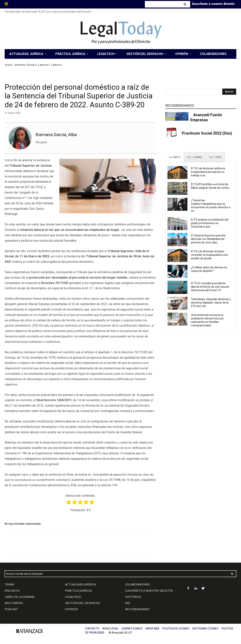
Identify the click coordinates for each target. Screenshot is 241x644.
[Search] (185, 4)
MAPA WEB (152, 629)
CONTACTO (92, 629)
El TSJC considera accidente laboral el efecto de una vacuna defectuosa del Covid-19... (210, 287)
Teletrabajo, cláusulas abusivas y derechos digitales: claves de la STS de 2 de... (211, 303)
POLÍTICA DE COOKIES (176, 629)
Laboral (56, 65)
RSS (128, 603)
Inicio (8, 65)
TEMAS (9, 584)
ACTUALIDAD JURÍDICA (80, 584)
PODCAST (11, 609)
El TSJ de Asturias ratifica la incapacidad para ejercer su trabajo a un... (208, 172)
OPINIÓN (71, 609)
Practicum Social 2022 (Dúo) (207, 133)
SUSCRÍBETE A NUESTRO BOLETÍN (149, 590)
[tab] (175, 157)
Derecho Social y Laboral (32, 65)
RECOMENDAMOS (137, 609)
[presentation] (175, 157)
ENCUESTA (12, 590)
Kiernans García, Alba (56, 135)
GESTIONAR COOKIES (205, 629)
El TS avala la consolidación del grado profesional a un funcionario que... (210, 223)
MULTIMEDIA (14, 603)
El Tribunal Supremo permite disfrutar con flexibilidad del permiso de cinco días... (208, 239)
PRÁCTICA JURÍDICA (78, 590)
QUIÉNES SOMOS (132, 629)
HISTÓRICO (133, 597)
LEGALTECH (73, 597)
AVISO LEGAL (110, 629)
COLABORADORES (138, 584)
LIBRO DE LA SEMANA (19, 597)
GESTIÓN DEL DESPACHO (83, 603)
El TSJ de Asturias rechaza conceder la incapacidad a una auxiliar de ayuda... (209, 255)
